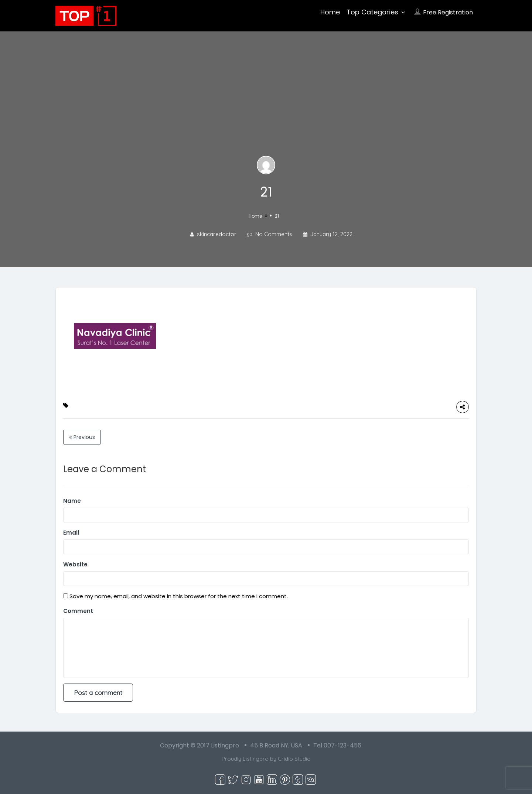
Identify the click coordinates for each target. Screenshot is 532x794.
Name (72, 501)
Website (75, 564)
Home (330, 12)
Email (71, 533)
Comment (78, 611)
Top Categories (372, 12)
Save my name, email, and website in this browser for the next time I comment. (179, 596)
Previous (82, 437)
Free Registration (448, 12)
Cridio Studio (294, 759)
